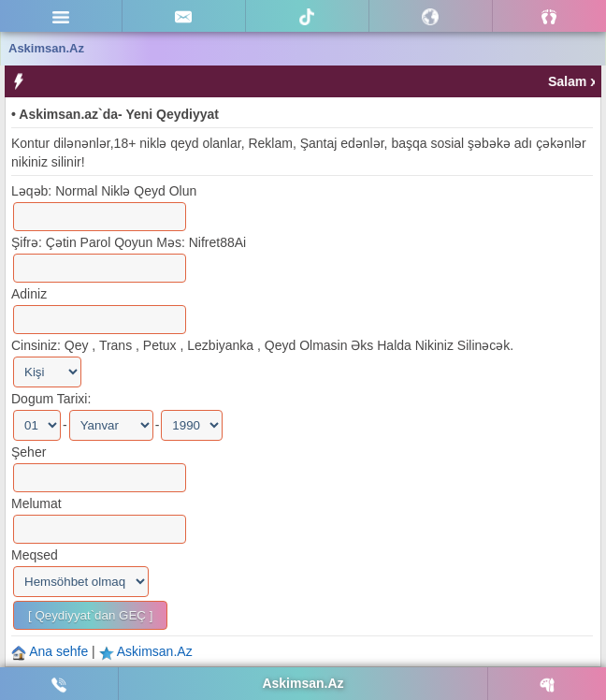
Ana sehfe (60, 651)
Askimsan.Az (155, 651)
